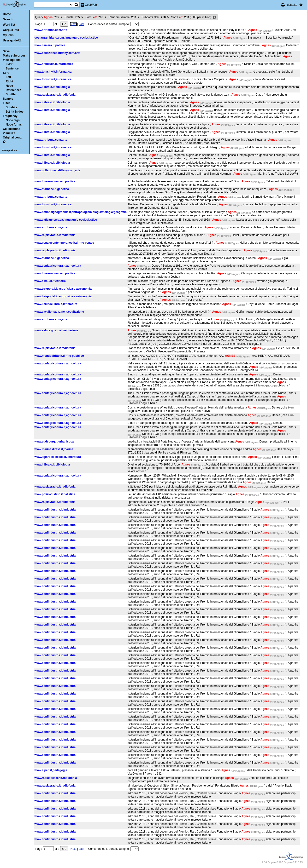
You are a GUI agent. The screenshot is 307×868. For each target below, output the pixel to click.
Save (6, 51)
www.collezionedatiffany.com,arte (57, 53)
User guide (10, 40)
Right (9, 81)
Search (8, 19)
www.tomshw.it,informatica (53, 72)
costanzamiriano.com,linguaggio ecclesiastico (66, 38)
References (14, 90)
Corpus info (11, 30)
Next (74, 24)
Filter (6, 103)
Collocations (12, 129)
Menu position (9, 150)
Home (7, 14)
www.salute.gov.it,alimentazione (56, 330)
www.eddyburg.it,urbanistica (54, 442)
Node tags (13, 120)
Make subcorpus (14, 56)
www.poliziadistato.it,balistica (55, 494)
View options (12, 60)
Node (9, 86)
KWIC (10, 64)
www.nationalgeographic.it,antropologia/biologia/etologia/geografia (81, 212)
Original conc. (12, 138)
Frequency (10, 116)
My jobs (8, 35)
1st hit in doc (15, 112)
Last (81, 24)
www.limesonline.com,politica (55, 181)
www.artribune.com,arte (51, 30)
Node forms (14, 125)
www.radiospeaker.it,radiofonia (56, 778)
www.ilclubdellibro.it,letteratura (56, 304)
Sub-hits (12, 107)
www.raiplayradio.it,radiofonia (55, 95)
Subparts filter (154, 17)
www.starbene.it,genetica (52, 189)
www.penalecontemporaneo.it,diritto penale (64, 243)
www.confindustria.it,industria (55, 510)
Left (8, 77)
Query (47, 17)
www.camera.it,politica (50, 45)
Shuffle (11, 94)
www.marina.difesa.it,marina (54, 449)
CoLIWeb (91, 5)
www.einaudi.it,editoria (50, 281)
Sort (6, 73)
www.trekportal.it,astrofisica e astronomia (63, 289)
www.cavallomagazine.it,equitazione (59, 312)
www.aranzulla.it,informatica (54, 64)
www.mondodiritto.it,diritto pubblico (59, 356)
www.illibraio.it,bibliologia (52, 87)
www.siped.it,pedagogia (51, 770)
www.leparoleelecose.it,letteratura (58, 457)
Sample (8, 99)
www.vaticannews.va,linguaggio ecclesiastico (66, 220)
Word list (9, 25)
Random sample (122, 17)
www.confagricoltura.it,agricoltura (58, 266)
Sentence (12, 69)
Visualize (9, 133)
